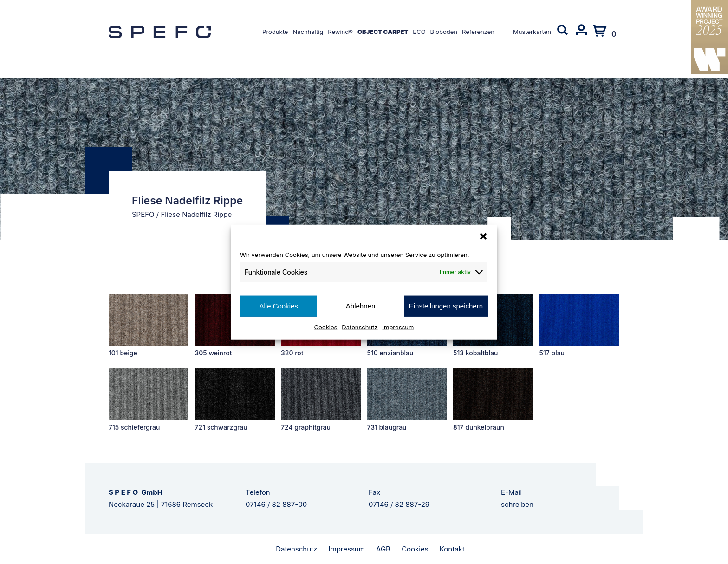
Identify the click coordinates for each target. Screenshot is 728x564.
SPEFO (143, 214)
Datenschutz (360, 327)
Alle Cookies (278, 306)
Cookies (326, 327)
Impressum (398, 327)
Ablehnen (361, 306)
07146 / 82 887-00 (276, 504)
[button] (483, 236)
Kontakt (452, 549)
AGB (383, 549)
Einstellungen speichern (446, 306)
